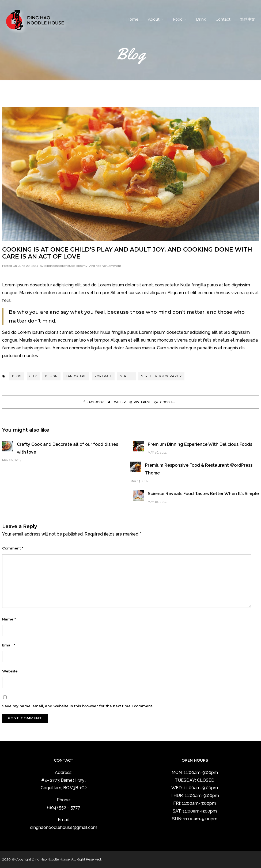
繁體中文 (248, 19)
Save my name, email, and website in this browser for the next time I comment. (77, 706)
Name (9, 619)
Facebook (94, 402)
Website (10, 671)
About (154, 19)
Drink (201, 19)
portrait (103, 376)
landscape (76, 376)
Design (51, 376)
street (126, 376)
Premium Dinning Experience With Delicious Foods (200, 444)
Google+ (165, 402)
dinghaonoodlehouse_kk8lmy (66, 266)
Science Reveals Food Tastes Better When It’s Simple (203, 494)
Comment (13, 548)
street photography (161, 376)
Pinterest (140, 402)
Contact (223, 19)
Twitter (117, 402)
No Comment (111, 266)
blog (17, 376)
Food (178, 19)
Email (9, 645)
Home (132, 19)
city (33, 376)
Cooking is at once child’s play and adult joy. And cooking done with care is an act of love (127, 253)
